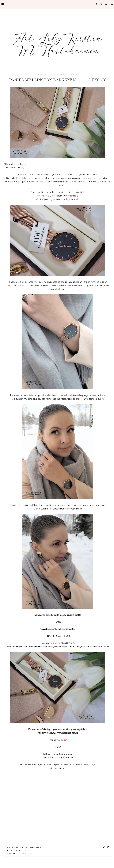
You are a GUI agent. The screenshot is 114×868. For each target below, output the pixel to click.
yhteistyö (27, 854)
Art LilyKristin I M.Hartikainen (58, 758)
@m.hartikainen (58, 768)
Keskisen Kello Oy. (18, 850)
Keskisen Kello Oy (15, 168)
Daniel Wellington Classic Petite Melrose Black (58, 509)
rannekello (13, 854)
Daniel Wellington (30, 847)
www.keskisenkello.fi (51, 629)
